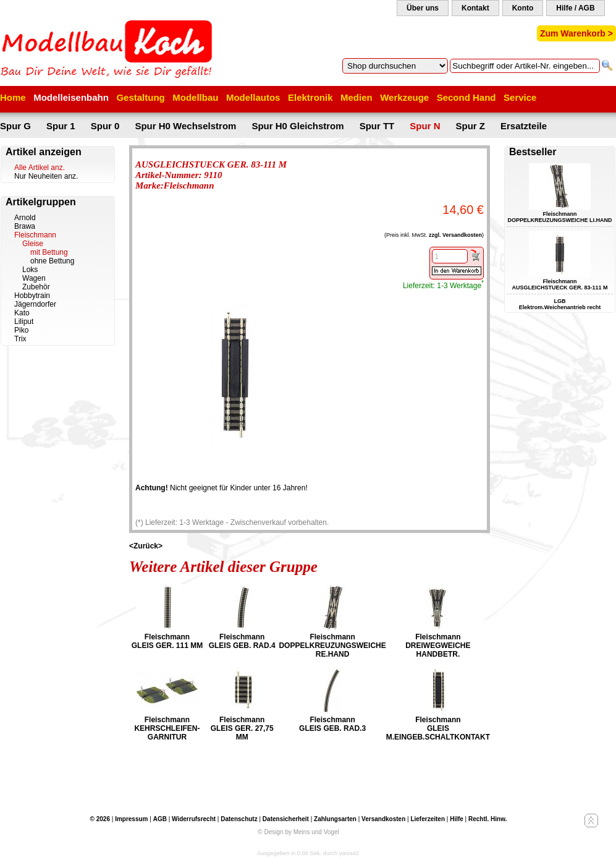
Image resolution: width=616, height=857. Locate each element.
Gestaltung (140, 97)
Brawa (25, 226)
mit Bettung (49, 252)
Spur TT (377, 126)
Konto (523, 8)
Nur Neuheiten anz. (46, 176)
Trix (20, 339)
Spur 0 (105, 126)
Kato (22, 313)
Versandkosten (383, 819)
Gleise (33, 244)
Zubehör (36, 287)
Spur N (425, 126)
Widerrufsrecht (194, 819)
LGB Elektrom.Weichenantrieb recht (560, 304)
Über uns (423, 8)
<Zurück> (146, 546)
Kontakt (475, 8)
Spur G (15, 126)
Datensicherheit (286, 819)
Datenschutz (239, 819)
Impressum (131, 819)
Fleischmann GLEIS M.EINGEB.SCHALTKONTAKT (438, 728)
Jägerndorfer (35, 304)
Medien (357, 97)
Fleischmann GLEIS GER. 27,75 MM (242, 728)
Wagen (34, 278)
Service (520, 97)
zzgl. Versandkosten (455, 235)
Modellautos (253, 97)
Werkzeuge (404, 97)
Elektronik (310, 97)
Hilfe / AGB (575, 8)
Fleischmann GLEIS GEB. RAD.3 (332, 724)
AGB (160, 819)
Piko (21, 330)
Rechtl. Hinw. (487, 819)
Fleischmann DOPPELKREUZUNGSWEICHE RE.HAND (332, 646)
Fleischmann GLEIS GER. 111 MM (167, 641)
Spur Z (471, 126)
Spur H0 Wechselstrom (185, 126)
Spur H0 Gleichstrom (297, 126)
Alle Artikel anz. (40, 168)
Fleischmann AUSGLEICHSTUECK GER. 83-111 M (559, 284)
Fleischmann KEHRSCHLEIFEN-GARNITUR (167, 728)
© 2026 (100, 819)
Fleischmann (35, 235)
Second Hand (466, 97)
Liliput (24, 322)
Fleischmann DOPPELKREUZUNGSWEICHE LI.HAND (559, 217)
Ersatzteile (524, 126)
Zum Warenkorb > (576, 33)
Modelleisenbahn (71, 97)
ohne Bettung (52, 261)
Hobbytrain (32, 296)
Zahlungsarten (335, 819)
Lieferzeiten (428, 819)
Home (13, 97)
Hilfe (457, 819)
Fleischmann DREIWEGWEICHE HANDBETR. (438, 646)
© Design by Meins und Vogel (298, 832)
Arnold (25, 218)
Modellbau (195, 97)
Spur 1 (61, 126)
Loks (30, 270)
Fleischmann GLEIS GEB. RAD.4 (242, 641)
